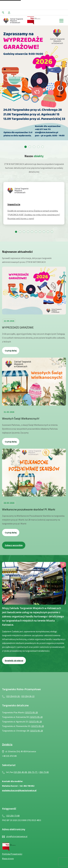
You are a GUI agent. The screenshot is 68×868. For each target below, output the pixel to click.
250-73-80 (44, 772)
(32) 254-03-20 (13, 696)
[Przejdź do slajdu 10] (52, 232)
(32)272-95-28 (31, 712)
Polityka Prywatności (12, 854)
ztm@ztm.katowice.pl (17, 836)
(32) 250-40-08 (20, 772)
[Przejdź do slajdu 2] (30, 147)
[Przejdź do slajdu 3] (34, 147)
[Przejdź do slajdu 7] (40, 232)
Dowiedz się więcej (14, 660)
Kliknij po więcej (14, 78)
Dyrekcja (7, 744)
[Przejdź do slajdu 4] (38, 147)
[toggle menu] (61, 20)
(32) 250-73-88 (13, 816)
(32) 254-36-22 (28, 696)
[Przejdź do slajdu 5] (43, 147)
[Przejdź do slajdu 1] (26, 147)
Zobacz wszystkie (14, 545)
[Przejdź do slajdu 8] (44, 232)
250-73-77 (32, 772)
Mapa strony (8, 858)
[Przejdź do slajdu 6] (36, 232)
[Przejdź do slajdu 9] (48, 232)
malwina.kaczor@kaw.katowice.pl (19, 790)
